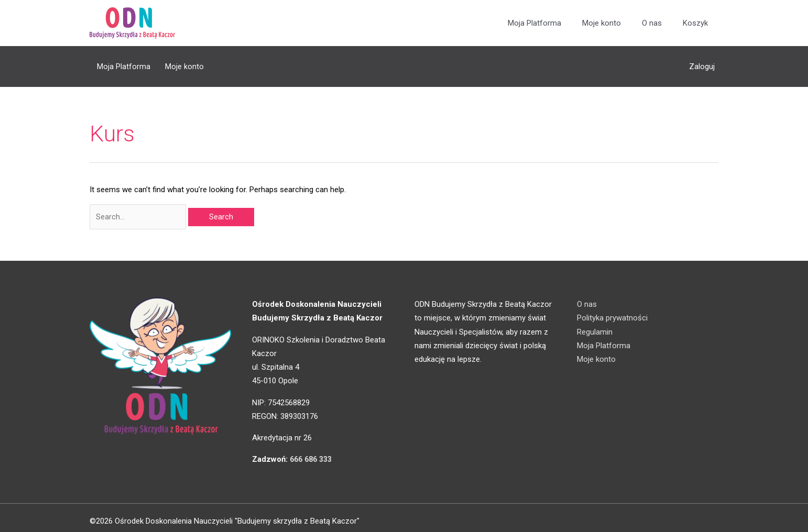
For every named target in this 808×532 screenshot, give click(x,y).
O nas (652, 24)
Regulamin (595, 325)
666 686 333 (313, 452)
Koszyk (695, 24)
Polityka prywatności (612, 311)
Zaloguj (702, 63)
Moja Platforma (534, 24)
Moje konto (602, 24)
